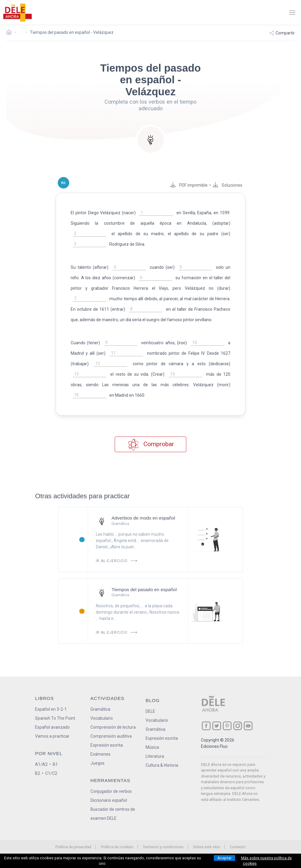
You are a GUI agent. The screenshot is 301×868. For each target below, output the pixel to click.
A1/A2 (41, 743)
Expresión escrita (107, 724)
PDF (200, 185)
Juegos (97, 742)
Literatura (155, 735)
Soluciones (239, 185)
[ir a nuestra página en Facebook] (206, 705)
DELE (150, 690)
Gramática (100, 688)
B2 (38, 752)
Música (152, 726)
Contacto (238, 826)
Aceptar (224, 858)
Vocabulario (102, 697)
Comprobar (150, 424)
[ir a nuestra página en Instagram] (238, 705)
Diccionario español (109, 779)
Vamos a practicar (52, 715)
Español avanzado (52, 706)
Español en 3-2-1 (51, 688)
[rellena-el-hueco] (146, 213)
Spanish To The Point (55, 697)
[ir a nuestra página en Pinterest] (227, 705)
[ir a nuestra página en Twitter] (217, 705)
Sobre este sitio (207, 826)
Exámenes (100, 733)
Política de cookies (117, 826)
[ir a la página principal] (17, 13)
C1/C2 (51, 752)
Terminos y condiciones (163, 826)
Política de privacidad (73, 826)
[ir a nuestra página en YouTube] (248, 705)
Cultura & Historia (162, 744)
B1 (55, 743)
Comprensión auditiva (111, 715)
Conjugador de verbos (111, 770)
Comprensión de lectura (113, 706)
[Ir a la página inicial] (11, 33)
